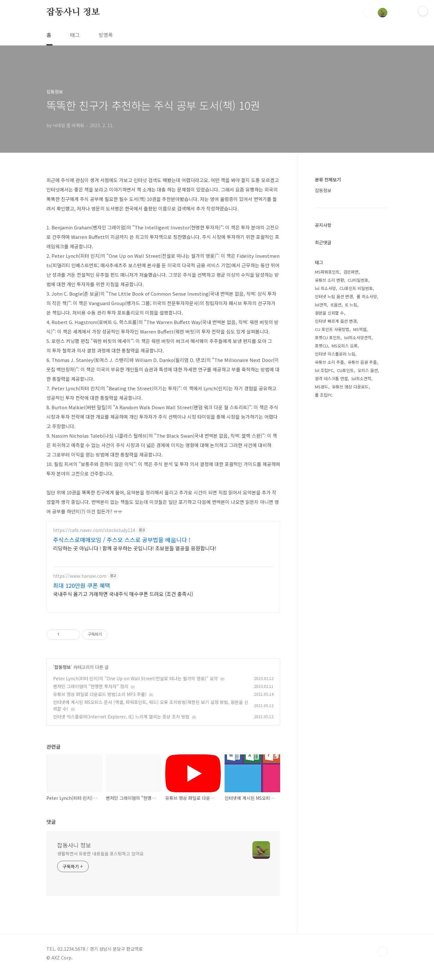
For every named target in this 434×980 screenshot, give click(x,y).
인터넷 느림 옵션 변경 (334, 296)
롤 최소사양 (367, 296)
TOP (383, 959)
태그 (75, 35)
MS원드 (322, 387)
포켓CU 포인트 (328, 337)
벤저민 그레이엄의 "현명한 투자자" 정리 (91, 694)
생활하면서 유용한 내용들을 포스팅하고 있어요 (100, 861)
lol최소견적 (361, 378)
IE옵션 (336, 305)
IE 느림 (351, 305)
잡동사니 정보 (73, 12)
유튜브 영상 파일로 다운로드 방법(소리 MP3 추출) (100, 702)
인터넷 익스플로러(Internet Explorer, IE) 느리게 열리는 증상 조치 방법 (121, 724)
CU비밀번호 (358, 280)
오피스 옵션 (368, 370)
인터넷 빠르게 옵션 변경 (336, 321)
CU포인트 (345, 370)
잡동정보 (63, 675)
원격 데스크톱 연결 (331, 378)
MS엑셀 (360, 329)
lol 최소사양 (325, 288)
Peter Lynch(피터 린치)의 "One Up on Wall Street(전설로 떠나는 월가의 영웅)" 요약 (136, 686)
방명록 (106, 35)
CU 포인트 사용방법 (332, 329)
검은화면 (351, 272)
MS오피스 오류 (345, 346)
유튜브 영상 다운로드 (350, 387)
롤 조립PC (324, 395)
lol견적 (321, 305)
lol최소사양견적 (358, 337)
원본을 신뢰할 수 (329, 313)
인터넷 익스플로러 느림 (335, 354)
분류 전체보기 (328, 180)
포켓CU (321, 346)
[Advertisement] (163, 576)
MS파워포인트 (327, 272)
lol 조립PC (324, 370)
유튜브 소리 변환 (329, 280)
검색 (368, 13)
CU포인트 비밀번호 (356, 288)
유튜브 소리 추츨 (329, 362)
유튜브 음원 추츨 (362, 362)
